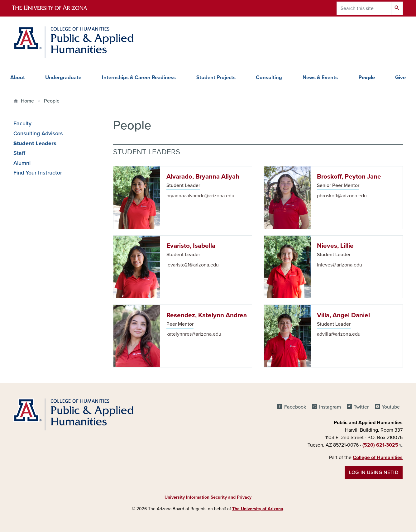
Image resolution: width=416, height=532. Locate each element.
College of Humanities (378, 458)
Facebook (295, 407)
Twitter (361, 407)
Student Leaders (35, 144)
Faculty (22, 124)
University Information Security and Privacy (208, 497)
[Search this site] (364, 8)
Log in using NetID (374, 472)
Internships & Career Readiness (139, 78)
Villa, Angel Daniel (343, 315)
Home (27, 101)
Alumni (22, 163)
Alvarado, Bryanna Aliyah (203, 177)
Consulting (269, 78)
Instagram (330, 407)
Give (400, 78)
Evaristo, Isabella (191, 246)
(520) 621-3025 (383, 445)
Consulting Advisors (38, 134)
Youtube (391, 407)
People (52, 101)
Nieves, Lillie (335, 246)
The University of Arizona (258, 509)
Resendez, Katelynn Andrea (207, 315)
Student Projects (216, 78)
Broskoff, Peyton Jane (349, 177)
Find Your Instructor (38, 173)
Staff (19, 153)
